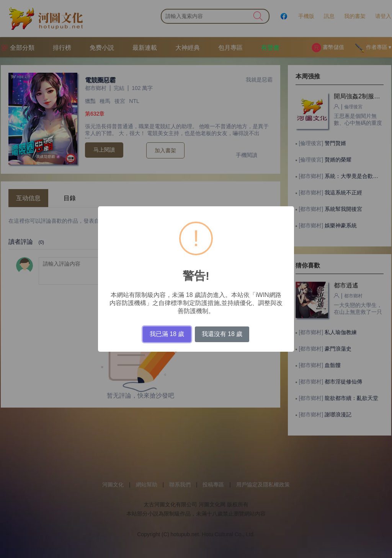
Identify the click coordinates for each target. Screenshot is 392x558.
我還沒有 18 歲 (222, 334)
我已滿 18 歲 (167, 334)
